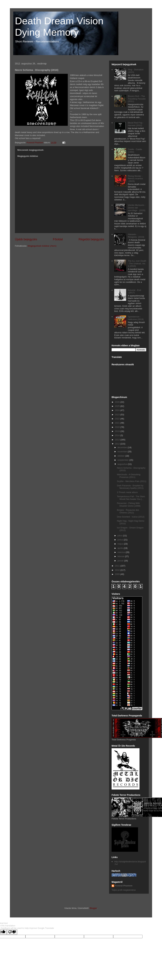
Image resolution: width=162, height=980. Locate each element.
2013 (118, 440)
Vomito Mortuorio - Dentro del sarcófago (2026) (137, 208)
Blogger (93, 908)
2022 (118, 419)
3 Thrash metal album (127, 492)
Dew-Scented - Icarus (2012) (131, 517)
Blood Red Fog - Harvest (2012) (136, 124)
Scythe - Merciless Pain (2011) (132, 481)
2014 (118, 435)
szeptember (123, 460)
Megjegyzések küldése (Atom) (42, 246)
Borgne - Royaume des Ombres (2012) (128, 511)
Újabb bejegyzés (26, 239)
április (121, 548)
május (121, 544)
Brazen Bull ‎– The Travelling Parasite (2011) (137, 99)
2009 (118, 574)
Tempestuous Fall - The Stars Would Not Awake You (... (131, 498)
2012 (118, 444)
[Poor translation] (12, 932)
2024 (118, 410)
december (123, 447)
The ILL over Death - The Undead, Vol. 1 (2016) (137, 263)
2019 (118, 431)
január (121, 561)
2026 (118, 402)
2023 (118, 415)
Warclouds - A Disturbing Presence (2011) (129, 476)
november (123, 452)
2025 (118, 406)
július (120, 536)
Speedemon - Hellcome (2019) (136, 318)
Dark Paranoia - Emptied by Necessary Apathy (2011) (130, 487)
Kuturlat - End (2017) (134, 291)
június (121, 540)
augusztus (123, 464)
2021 (118, 423)
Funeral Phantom (124, 886)
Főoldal (58, 239)
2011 (118, 566)
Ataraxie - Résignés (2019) (136, 236)
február (121, 556)
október (121, 456)
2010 (118, 570)
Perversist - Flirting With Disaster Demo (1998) (129, 505)
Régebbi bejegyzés (91, 239)
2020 (118, 427)
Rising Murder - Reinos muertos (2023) (135, 179)
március (122, 552)
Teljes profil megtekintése (124, 890)
